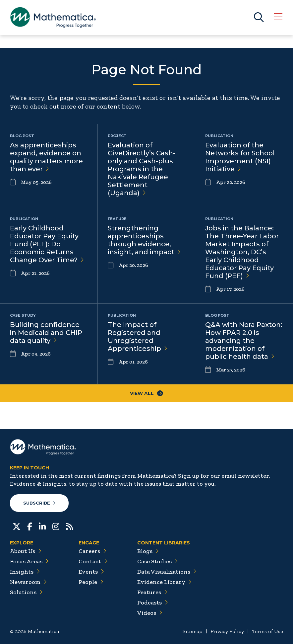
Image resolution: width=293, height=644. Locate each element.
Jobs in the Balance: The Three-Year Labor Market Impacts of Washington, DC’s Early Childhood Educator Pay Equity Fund (242, 252)
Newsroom (28, 582)
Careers (92, 551)
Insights (25, 572)
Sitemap (193, 631)
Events (91, 572)
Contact (93, 561)
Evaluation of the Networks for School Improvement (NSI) (240, 157)
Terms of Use (267, 631)
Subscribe (39, 503)
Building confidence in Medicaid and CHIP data (46, 333)
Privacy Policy (227, 631)
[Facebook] (30, 526)
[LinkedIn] (42, 526)
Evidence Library (164, 582)
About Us (26, 551)
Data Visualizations (167, 572)
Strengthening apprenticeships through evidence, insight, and (144, 240)
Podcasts (153, 603)
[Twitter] (17, 526)
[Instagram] (56, 526)
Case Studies (158, 561)
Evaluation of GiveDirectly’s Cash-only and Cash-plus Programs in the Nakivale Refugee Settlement (142, 169)
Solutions (26, 592)
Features (152, 592)
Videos (150, 613)
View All (146, 393)
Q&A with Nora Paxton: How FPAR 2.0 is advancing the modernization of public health (244, 341)
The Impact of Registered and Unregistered (138, 337)
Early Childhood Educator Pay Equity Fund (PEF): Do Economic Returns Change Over (47, 244)
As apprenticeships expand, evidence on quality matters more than (46, 157)
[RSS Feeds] (69, 526)
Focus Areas (29, 561)
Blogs (148, 551)
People (91, 582)
